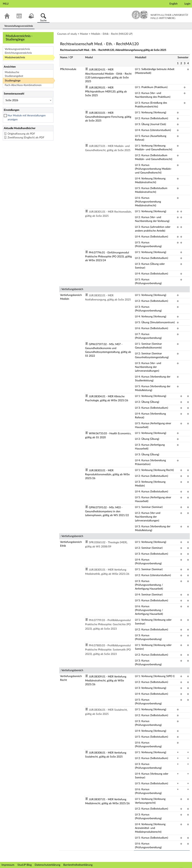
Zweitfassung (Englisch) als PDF (26, 138)
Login (187, 4)
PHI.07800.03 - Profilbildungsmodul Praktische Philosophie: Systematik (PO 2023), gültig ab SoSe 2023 (108, 650)
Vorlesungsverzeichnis (17, 49)
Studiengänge (13, 81)
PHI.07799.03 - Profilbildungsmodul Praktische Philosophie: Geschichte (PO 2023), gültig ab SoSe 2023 (108, 625)
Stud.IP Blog (25, 865)
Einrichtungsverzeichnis (18, 53)
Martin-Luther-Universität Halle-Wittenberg (160, 15)
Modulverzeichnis (15, 58)
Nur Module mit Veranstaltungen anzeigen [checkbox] (27, 118)
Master (84, 34)
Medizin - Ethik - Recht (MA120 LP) (112, 34)
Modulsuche (12, 72)
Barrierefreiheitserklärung (78, 865)
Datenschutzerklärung (47, 865)
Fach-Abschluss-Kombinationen (23, 85)
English (174, 4)
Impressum (8, 865)
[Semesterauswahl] (28, 100)
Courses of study (67, 34)
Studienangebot (14, 76)
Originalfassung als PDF (21, 134)
